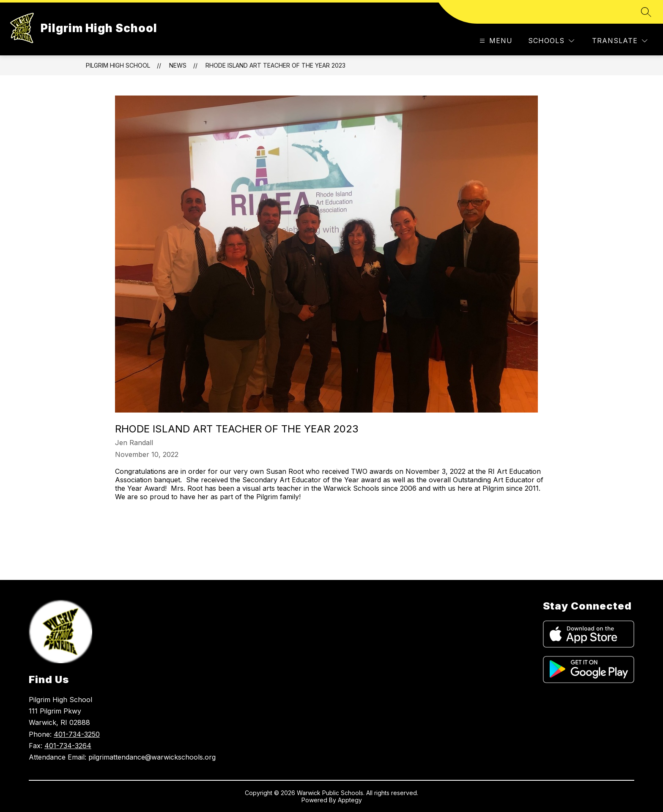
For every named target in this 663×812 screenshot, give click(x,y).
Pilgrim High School (118, 65)
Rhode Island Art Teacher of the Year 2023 (275, 65)
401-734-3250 (77, 734)
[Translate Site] (620, 41)
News (178, 65)
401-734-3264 (68, 746)
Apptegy (350, 800)
